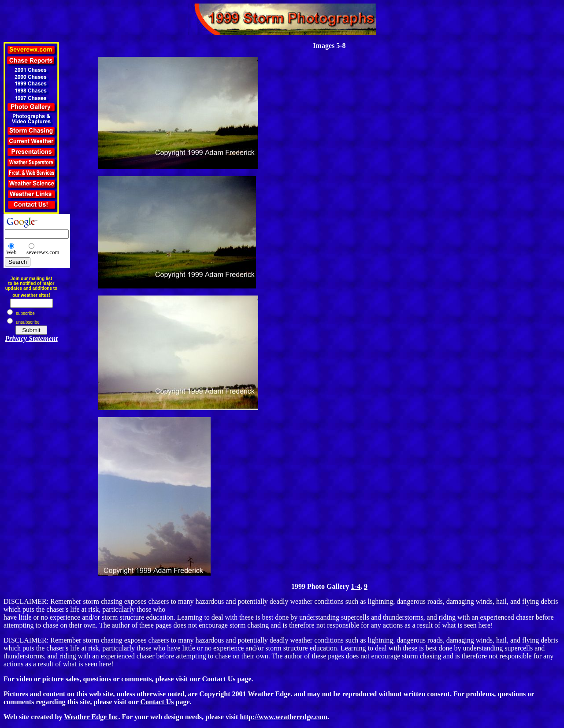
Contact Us (219, 679)
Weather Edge (269, 694)
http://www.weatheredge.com (284, 717)
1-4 (356, 586)
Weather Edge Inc (91, 717)
